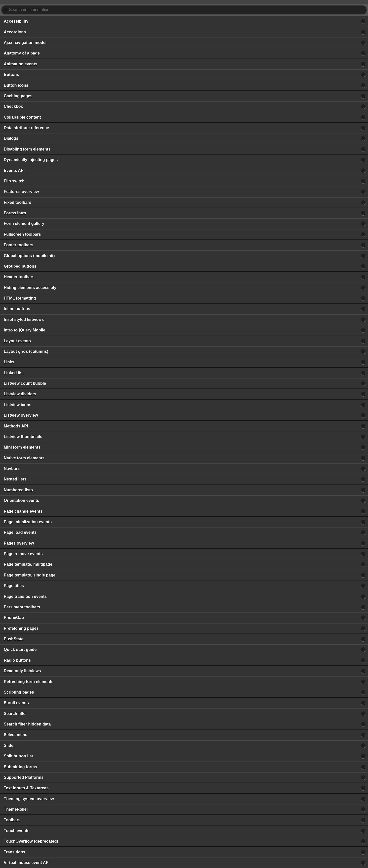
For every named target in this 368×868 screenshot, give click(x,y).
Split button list (18, 756)
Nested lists (15, 479)
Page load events (20, 532)
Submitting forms (20, 767)
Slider (9, 745)
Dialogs (11, 138)
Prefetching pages (21, 628)
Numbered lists (18, 490)
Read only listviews (22, 671)
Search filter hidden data (27, 724)
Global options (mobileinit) (29, 256)
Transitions (14, 852)
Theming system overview (29, 799)
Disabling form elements (27, 149)
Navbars (12, 469)
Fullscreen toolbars (22, 234)
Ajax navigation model (25, 43)
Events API (14, 171)
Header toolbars (19, 277)
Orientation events (21, 500)
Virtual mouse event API (27, 863)
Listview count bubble (25, 383)
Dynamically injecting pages (31, 160)
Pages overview (19, 543)
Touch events (17, 831)
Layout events (17, 341)
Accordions (15, 32)
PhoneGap (14, 618)
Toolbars (12, 820)
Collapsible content (22, 117)
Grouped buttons (20, 266)
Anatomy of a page (22, 53)
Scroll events (16, 703)
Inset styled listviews (24, 320)
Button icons (16, 85)
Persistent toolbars (22, 607)
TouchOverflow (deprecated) (31, 841)
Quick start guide (20, 649)
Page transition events (25, 596)
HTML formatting (20, 298)
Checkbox (13, 106)
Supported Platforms (24, 777)
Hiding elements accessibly (30, 288)
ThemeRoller (16, 809)
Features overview (21, 192)
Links (9, 362)
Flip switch (14, 181)
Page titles (14, 586)
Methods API (16, 426)
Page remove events (23, 554)
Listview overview (21, 415)
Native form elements (24, 458)
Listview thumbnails (23, 437)
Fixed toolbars (17, 202)
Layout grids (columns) (26, 351)
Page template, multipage (28, 564)
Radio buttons (17, 660)
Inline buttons (17, 309)
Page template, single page (30, 575)
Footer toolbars (18, 245)
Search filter (15, 714)
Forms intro (15, 213)
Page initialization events (28, 522)
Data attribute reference (26, 128)
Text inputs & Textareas (26, 788)
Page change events (23, 511)
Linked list (14, 373)
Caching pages (18, 96)
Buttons (11, 75)
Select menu (16, 735)
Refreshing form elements (29, 682)
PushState (14, 639)
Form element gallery (24, 224)
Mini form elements (22, 447)
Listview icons (17, 405)
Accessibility (16, 21)
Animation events (21, 64)
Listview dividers (20, 394)
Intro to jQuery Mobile (25, 330)
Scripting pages (19, 692)
